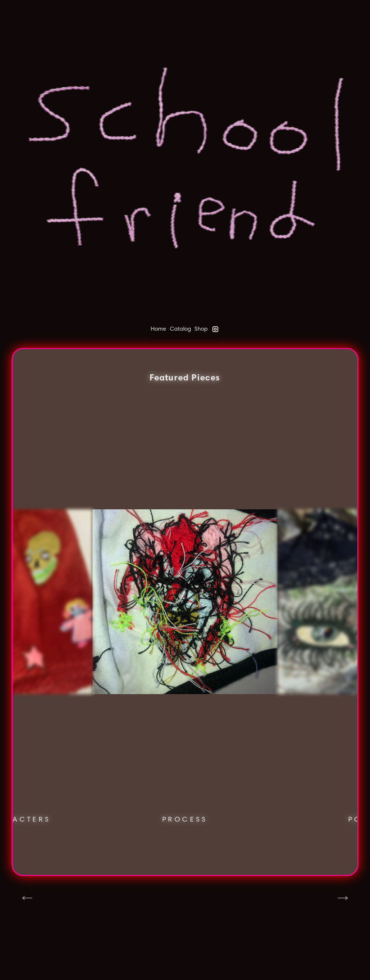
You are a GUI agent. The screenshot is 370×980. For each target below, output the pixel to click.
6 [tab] (185, 846)
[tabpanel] (185, 623)
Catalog (180, 329)
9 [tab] (213, 846)
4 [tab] (166, 846)
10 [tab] (223, 846)
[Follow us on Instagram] (215, 330)
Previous (27, 897)
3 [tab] (157, 846)
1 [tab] (138, 846)
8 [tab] (204, 846)
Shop (201, 329)
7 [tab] (194, 846)
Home (158, 329)
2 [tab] (147, 846)
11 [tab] (232, 846)
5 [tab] (176, 846)
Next (343, 897)
